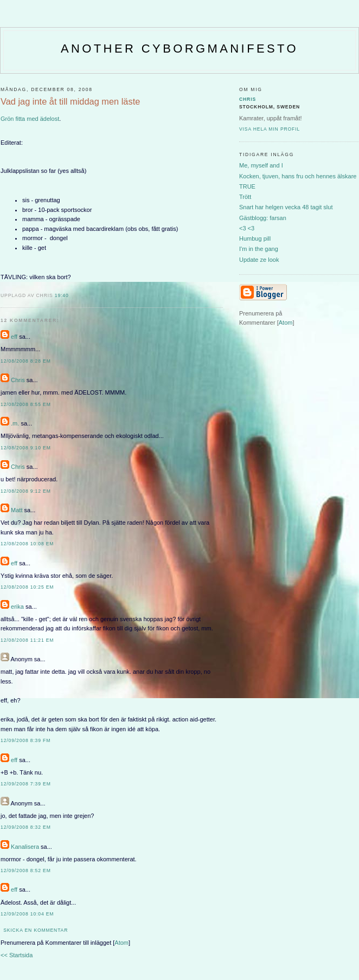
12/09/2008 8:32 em (26, 827)
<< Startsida (17, 955)
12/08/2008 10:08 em (27, 544)
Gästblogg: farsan (263, 218)
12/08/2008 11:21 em (27, 640)
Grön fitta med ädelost (30, 119)
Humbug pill (255, 238)
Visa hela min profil (270, 129)
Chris (18, 380)
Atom (121, 943)
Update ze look (259, 260)
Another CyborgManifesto (179, 49)
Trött (245, 197)
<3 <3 (247, 228)
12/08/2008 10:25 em (27, 587)
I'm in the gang (259, 249)
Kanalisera (25, 847)
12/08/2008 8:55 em (26, 404)
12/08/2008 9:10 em (26, 448)
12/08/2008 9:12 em (26, 491)
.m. (15, 423)
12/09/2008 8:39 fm (25, 740)
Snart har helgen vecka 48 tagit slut (286, 207)
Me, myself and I (261, 165)
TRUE (247, 186)
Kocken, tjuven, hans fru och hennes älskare (298, 176)
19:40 (62, 295)
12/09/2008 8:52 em (26, 871)
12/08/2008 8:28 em (26, 361)
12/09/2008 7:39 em (26, 784)
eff (14, 337)
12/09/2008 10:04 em (27, 914)
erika (17, 607)
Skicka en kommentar (36, 930)
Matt (17, 510)
